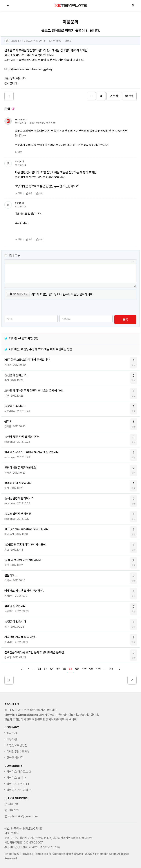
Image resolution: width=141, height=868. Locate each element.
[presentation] (32, 308)
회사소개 (12, 747)
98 (64, 669)
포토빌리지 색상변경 (19, 514)
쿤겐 (7, 380)
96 (52, 669)
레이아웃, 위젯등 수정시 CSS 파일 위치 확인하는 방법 (41, 349)
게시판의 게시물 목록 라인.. (20, 637)
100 (77, 669)
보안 (7, 565)
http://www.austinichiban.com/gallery (28, 69)
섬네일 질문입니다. (15, 606)
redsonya (10, 442)
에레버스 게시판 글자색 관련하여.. (24, 591)
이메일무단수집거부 (18, 765)
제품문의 (14, 818)
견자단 (8, 426)
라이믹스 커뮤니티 (19, 804)
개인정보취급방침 (17, 759)
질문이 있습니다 (17, 622)
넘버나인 (9, 642)
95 (46, 669)
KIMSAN (9, 534)
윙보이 (8, 657)
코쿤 (7, 627)
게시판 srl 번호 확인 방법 (24, 338)
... (34, 669)
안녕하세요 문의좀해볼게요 (20, 468)
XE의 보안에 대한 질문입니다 (24, 560)
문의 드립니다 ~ (17, 406)
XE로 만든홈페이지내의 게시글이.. (27, 545)
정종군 (8, 365)
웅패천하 (9, 596)
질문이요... (11, 575)
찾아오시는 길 (15, 771)
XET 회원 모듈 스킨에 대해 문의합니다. (27, 360)
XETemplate (21, 120)
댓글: (68, 41)
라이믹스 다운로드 (19, 785)
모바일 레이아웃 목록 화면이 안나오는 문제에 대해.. (34, 391)
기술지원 (14, 824)
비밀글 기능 (14, 255)
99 (70, 669)
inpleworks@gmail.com (23, 830)
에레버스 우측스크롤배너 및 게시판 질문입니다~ (32, 452)
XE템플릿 (70, 5)
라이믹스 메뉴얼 (18, 797)
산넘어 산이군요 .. (18, 375)
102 (91, 669)
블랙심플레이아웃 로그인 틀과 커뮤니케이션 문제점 (34, 652)
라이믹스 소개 (17, 791)
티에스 (8, 580)
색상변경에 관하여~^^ (20, 498)
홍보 (7, 550)
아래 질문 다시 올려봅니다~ (23, 437)
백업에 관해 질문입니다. (18, 483)
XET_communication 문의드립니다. (27, 529)
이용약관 (12, 753)
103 (98, 669)
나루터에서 (10, 411)
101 (84, 669)
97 (58, 669)
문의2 (8, 421)
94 (39, 669)
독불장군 (9, 611)
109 (111, 669)
